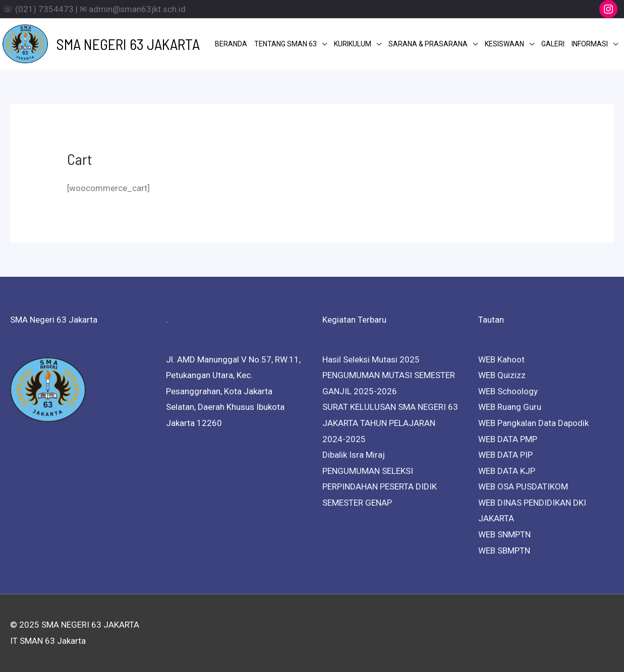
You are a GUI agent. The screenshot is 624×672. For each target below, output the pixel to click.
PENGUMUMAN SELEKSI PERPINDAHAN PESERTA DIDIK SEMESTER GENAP (380, 487)
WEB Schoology (508, 391)
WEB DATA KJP (507, 471)
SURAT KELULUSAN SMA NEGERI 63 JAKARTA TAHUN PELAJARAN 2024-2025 (390, 423)
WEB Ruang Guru (510, 407)
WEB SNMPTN (504, 534)
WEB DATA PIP (505, 455)
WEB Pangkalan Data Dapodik (533, 423)
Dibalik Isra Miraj (354, 455)
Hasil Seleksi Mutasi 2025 (371, 359)
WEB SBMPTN (504, 551)
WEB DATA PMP (508, 439)
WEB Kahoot (501, 359)
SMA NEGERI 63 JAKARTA (128, 44)
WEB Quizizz (502, 375)
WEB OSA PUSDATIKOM (523, 486)
